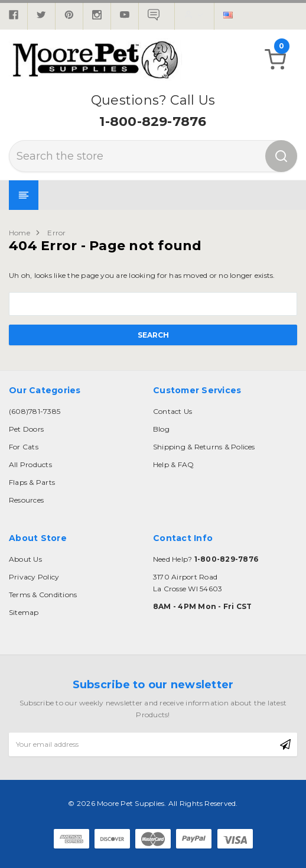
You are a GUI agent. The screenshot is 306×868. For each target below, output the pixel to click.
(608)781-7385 (35, 411)
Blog (161, 429)
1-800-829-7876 (153, 122)
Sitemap (24, 612)
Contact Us (172, 411)
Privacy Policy (34, 577)
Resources (26, 500)
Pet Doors (26, 429)
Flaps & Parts (32, 482)
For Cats (24, 447)
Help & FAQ (173, 464)
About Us (25, 559)
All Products (30, 464)
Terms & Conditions (43, 595)
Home (19, 233)
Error (56, 233)
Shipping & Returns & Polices (204, 447)
